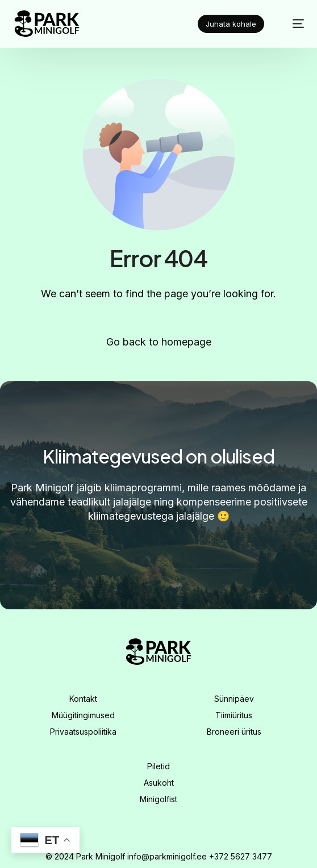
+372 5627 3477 (241, 856)
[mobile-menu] (292, 24)
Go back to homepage (159, 342)
